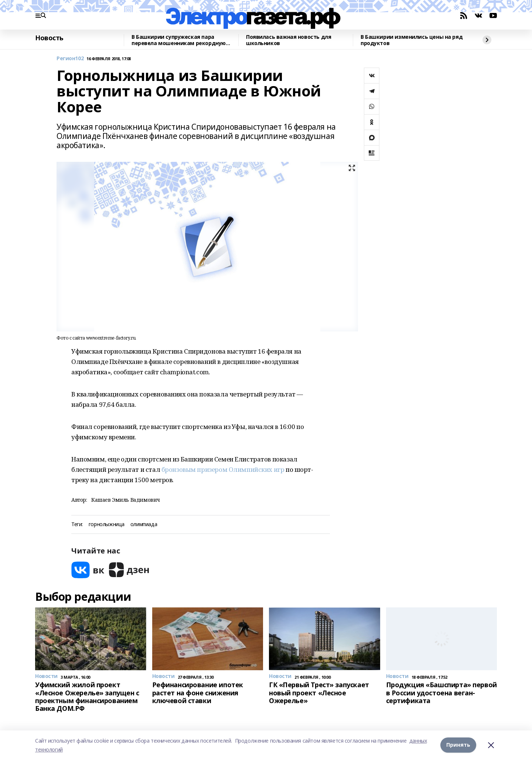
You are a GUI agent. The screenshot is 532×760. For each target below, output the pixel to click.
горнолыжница (107, 524)
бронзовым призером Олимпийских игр (223, 469)
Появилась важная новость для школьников (289, 40)
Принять (458, 745)
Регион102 (70, 59)
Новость (49, 38)
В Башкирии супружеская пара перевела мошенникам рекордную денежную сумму (179, 40)
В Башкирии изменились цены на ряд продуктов (412, 40)
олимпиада (144, 524)
